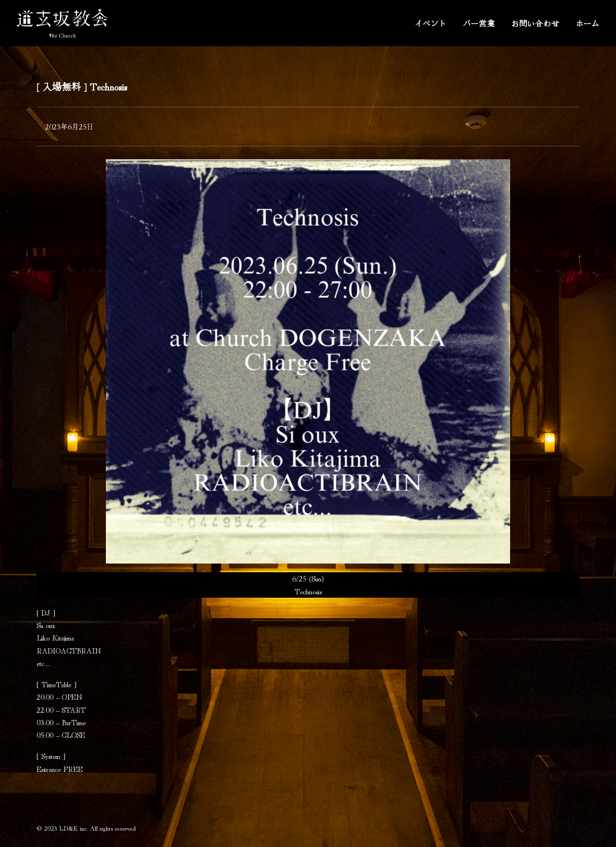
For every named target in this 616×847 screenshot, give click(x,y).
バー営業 (479, 23)
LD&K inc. (74, 828)
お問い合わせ (535, 23)
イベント (430, 23)
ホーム (588, 23)
